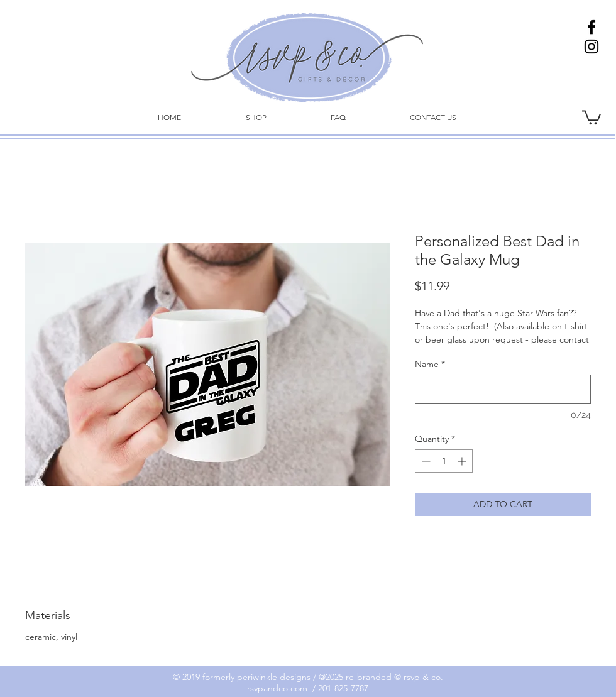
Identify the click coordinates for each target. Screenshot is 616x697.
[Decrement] (425, 461)
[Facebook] (591, 27)
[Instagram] (591, 47)
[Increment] (463, 461)
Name (430, 364)
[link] (591, 117)
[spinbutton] (444, 461)
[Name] (503, 389)
